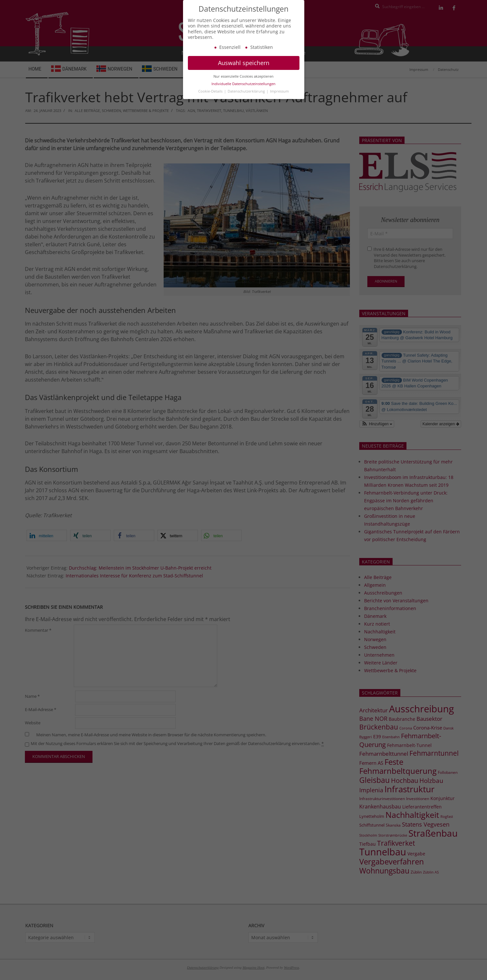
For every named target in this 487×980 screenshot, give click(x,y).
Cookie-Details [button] (211, 100)
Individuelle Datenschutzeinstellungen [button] (243, 92)
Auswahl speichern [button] (244, 71)
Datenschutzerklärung (247, 100)
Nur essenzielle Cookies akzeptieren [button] (243, 85)
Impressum (279, 100)
